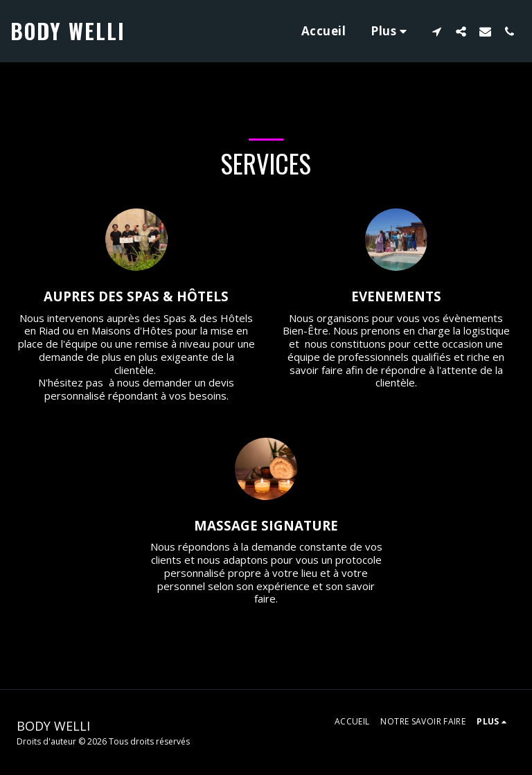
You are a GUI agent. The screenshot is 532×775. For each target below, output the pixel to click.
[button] (437, 31)
